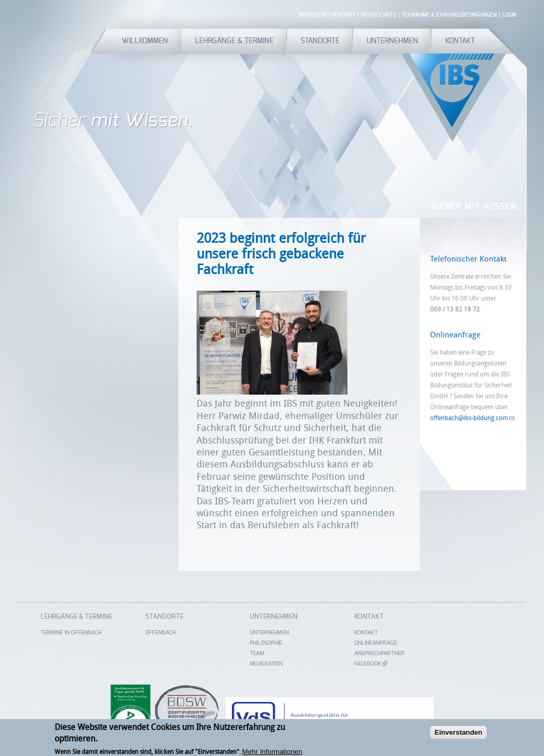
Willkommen (145, 41)
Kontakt (344, 15)
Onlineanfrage (375, 643)
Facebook (371, 664)
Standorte (320, 41)
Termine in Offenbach (71, 633)
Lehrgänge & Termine (234, 41)
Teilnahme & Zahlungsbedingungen (449, 15)
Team (257, 653)
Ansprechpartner (379, 653)
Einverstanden (459, 734)
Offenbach (160, 633)
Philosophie (266, 643)
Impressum (313, 15)
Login (509, 15)
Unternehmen (392, 41)
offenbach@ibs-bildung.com (472, 418)
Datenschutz (379, 15)
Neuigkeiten (266, 664)
